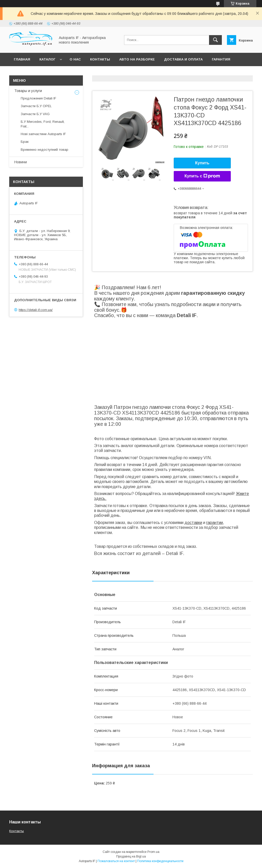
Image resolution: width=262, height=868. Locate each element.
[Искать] (215, 40)
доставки (193, 523)
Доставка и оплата (183, 59)
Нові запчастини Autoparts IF (43, 134)
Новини (21, 162)
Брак (25, 142)
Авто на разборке (137, 59)
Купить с (202, 176)
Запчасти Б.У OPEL (36, 106)
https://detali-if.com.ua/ (36, 310)
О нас (75, 59)
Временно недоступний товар (45, 150)
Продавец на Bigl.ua (131, 856)
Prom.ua (153, 852)
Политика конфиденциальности (160, 861)
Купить (202, 163)
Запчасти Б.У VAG (35, 114)
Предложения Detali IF (39, 98)
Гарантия (221, 59)
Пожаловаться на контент (116, 861)
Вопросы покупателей (37, 73)
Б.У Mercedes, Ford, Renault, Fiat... (43, 124)
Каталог (47, 59)
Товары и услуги (28, 91)
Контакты (100, 59)
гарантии (215, 523)
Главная (22, 59)
